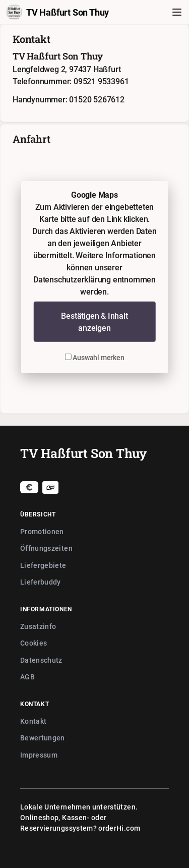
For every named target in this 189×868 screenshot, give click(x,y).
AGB (27, 677)
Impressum (39, 755)
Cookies (34, 643)
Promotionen (42, 531)
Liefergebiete (43, 565)
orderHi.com (119, 828)
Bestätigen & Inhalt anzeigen (94, 322)
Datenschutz (41, 660)
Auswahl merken (95, 357)
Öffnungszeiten (46, 548)
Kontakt (33, 721)
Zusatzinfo (38, 626)
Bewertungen (43, 738)
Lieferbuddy (41, 582)
